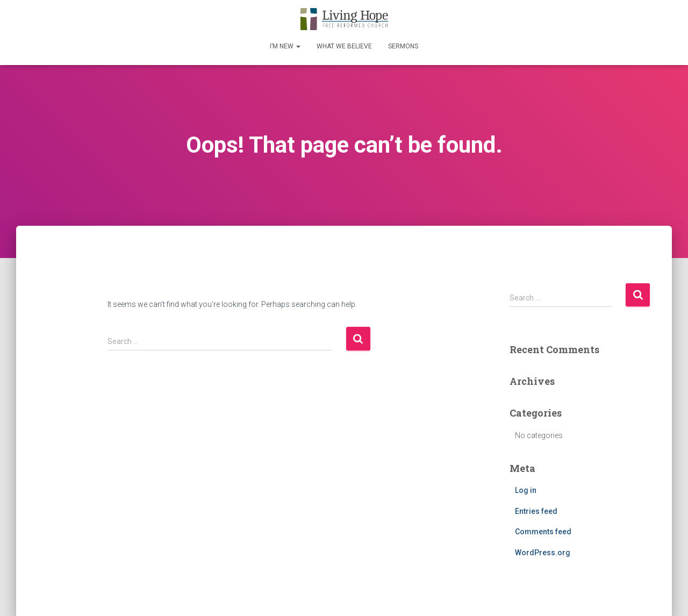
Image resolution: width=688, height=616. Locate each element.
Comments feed (543, 532)
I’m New (285, 46)
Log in (526, 490)
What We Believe (344, 46)
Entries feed (536, 511)
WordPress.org (543, 553)
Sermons (403, 46)
